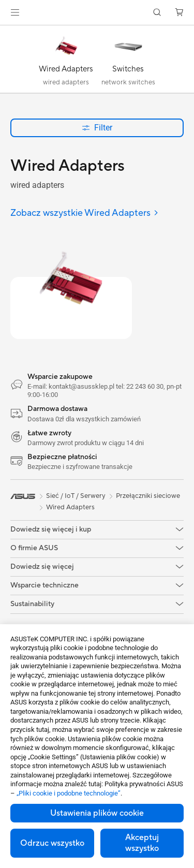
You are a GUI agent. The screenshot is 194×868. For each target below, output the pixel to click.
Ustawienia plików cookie (97, 813)
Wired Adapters (70, 507)
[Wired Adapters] (66, 62)
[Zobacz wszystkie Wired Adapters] (85, 214)
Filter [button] (97, 128)
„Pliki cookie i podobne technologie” (69, 793)
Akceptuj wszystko (142, 843)
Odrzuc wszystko (52, 843)
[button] (15, 12)
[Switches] (128, 62)
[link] (97, 13)
